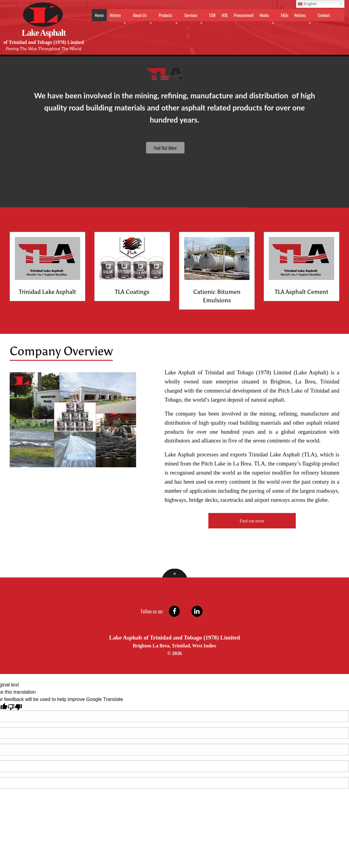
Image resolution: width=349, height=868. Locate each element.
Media (267, 16)
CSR (212, 15)
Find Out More (165, 148)
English (307, 4)
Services (194, 16)
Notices (303, 16)
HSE (225, 15)
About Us (143, 16)
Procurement (244, 15)
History (118, 16)
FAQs (285, 15)
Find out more (252, 521)
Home (99, 15)
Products (169, 16)
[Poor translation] (15, 707)
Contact (324, 15)
